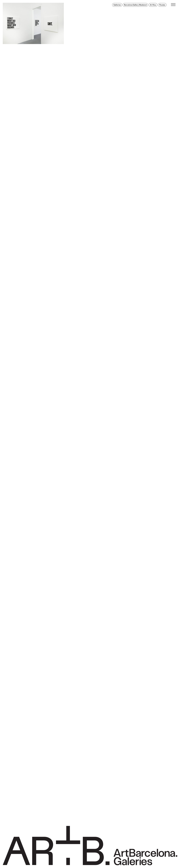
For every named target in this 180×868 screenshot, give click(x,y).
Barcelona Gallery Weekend (135, 5)
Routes (162, 5)
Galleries (117, 5)
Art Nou (153, 5)
